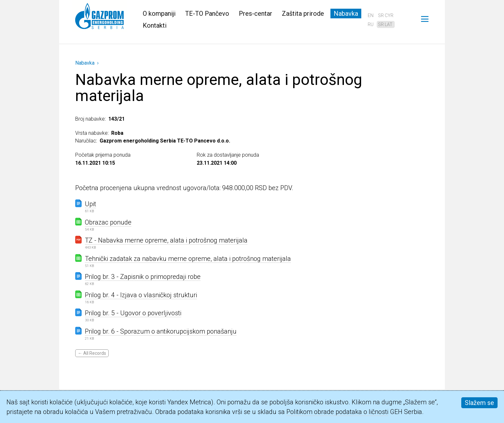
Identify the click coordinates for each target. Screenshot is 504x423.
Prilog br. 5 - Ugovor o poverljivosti (133, 313)
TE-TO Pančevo (207, 14)
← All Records (92, 353)
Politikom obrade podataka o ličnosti (337, 412)
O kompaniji (159, 14)
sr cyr (386, 15)
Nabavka (346, 14)
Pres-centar (256, 14)
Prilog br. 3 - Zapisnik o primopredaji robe (143, 277)
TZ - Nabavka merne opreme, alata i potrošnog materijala (166, 240)
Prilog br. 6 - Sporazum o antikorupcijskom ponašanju (161, 331)
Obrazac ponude (108, 222)
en (371, 15)
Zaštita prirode (303, 14)
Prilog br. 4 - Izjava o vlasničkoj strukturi (141, 295)
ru (371, 24)
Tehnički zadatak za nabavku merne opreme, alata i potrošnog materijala (188, 259)
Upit (90, 204)
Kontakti (155, 25)
